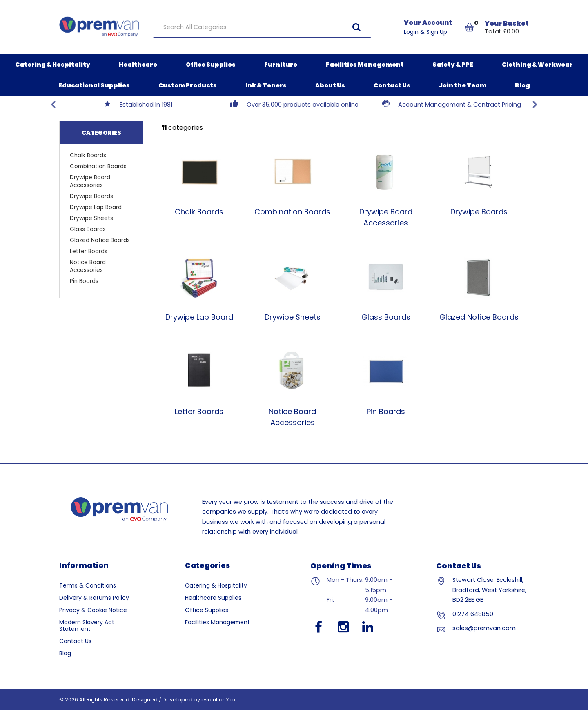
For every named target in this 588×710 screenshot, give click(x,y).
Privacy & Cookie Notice (93, 610)
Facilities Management (365, 65)
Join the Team (463, 85)
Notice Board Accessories (88, 266)
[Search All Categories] (262, 27)
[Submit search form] (356, 27)
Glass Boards (88, 229)
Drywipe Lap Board (96, 207)
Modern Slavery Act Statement (87, 625)
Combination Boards (98, 166)
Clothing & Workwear (537, 65)
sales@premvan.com (484, 628)
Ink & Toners (266, 85)
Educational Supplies (94, 85)
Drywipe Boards (91, 196)
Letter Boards (89, 251)
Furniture (281, 65)
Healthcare (138, 65)
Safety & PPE (453, 65)
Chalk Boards (88, 155)
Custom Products (188, 85)
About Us (330, 85)
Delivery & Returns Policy (94, 598)
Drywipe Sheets (91, 218)
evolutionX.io (218, 700)
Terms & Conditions (88, 585)
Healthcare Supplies (213, 598)
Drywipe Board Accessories (90, 181)
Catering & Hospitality (53, 65)
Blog (522, 85)
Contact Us (392, 85)
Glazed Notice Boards (100, 240)
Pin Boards (84, 281)
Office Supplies (211, 65)
